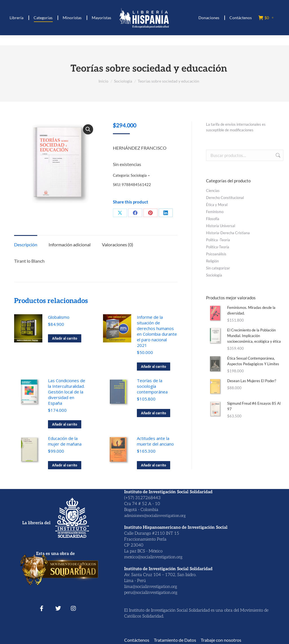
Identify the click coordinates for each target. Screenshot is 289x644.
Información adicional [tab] (70, 244)
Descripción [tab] (26, 244)
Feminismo (215, 212)
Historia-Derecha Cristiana (228, 233)
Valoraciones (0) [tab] (118, 244)
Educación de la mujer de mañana (65, 441)
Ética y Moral (217, 205)
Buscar (277, 155)
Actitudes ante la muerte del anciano (155, 441)
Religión (212, 261)
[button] (88, 129)
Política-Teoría (218, 247)
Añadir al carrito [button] (65, 338)
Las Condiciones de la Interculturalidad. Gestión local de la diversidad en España (67, 392)
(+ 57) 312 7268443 (35, 5)
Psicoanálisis (216, 254)
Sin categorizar (218, 268)
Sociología (139, 175)
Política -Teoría (218, 240)
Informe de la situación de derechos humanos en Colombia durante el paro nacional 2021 (157, 331)
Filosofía (213, 219)
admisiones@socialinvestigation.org (155, 516)
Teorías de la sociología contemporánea (152, 386)
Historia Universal (221, 226)
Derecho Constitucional (225, 198)
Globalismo (59, 317)
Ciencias (213, 191)
